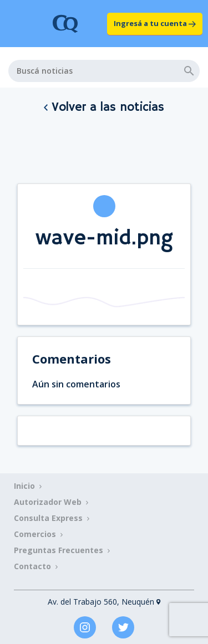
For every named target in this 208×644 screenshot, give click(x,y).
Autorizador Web (48, 502)
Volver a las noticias (104, 108)
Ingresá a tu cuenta (155, 23)
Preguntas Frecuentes (59, 550)
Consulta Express (48, 518)
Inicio (24, 486)
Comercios (35, 534)
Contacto (32, 566)
